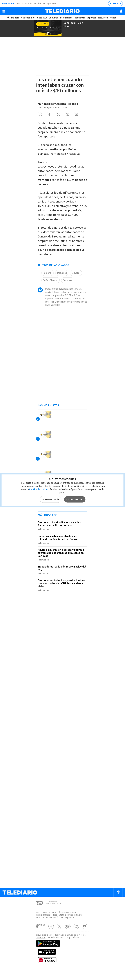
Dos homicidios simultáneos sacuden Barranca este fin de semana (60, 534)
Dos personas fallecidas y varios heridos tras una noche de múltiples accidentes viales (62, 591)
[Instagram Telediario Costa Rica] (68, 936)
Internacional (67, 18)
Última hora (13, 18)
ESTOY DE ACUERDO (75, 498)
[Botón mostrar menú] (4, 11)
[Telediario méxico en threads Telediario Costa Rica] (76, 936)
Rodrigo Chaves (51, 4)
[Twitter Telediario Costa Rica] (59, 936)
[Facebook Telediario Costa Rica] (51, 936)
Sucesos (68, 287)
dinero (48, 280)
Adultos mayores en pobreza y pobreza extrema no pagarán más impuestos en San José (62, 562)
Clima (23, 4)
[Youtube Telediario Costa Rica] (85, 936)
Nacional (25, 18)
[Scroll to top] (118, 900)
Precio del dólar (35, 4)
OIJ (17, 4)
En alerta (54, 18)
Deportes (91, 18)
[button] (40, 113)
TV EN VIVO (114, 4)
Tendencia (80, 18)
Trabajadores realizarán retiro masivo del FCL (60, 577)
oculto (76, 280)
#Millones (62, 280)
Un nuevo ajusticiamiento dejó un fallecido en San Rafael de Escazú (59, 547)
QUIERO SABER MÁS (50, 498)
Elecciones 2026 (40, 18)
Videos (113, 18)
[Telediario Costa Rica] (62, 11)
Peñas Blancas (51, 287)
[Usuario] (121, 11)
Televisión (103, 18)
